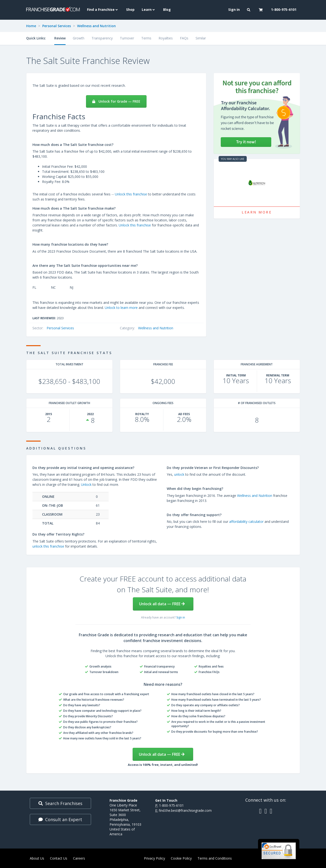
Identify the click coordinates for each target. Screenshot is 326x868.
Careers (79, 858)
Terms (146, 38)
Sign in (181, 617)
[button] (249, 10)
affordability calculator (246, 521)
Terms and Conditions (215, 858)
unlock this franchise (48, 546)
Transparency (102, 38)
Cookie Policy (181, 858)
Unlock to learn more (121, 308)
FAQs (184, 38)
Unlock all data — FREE (162, 604)
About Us (37, 858)
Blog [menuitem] (167, 9)
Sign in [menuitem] (234, 9)
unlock (179, 474)
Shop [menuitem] (130, 9)
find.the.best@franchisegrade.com (185, 810)
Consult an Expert (60, 819)
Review (60, 38)
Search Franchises (60, 803)
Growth (79, 38)
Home (31, 26)
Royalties (166, 38)
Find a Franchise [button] (103, 9)
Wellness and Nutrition (96, 26)
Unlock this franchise (131, 194)
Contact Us (59, 858)
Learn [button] (149, 9)
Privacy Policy (154, 858)
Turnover (127, 38)
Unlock (86, 484)
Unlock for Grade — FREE (116, 101)
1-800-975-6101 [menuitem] (284, 9)
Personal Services (57, 26)
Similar (201, 38)
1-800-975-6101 (171, 805)
